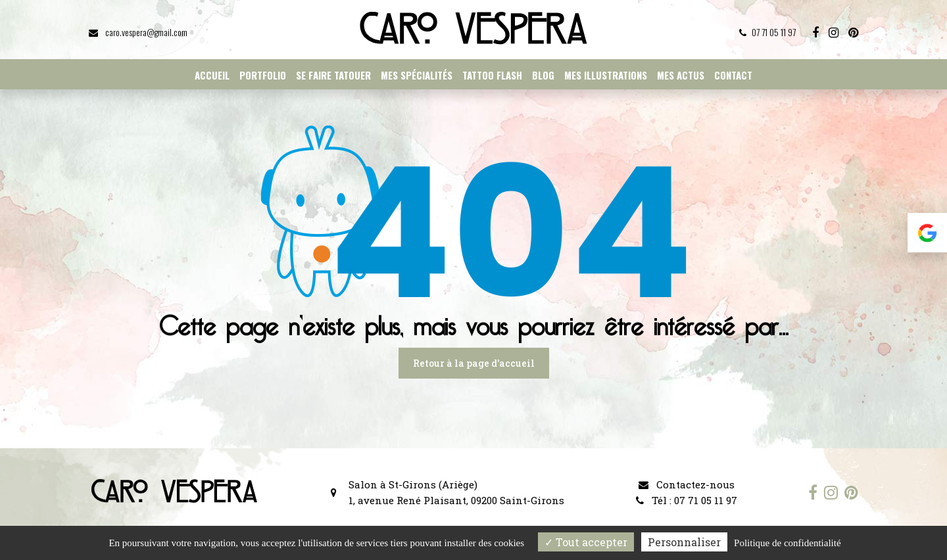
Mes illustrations (606, 75)
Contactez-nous (687, 484)
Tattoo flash (492, 75)
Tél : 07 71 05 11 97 (687, 500)
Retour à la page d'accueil (474, 363)
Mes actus (681, 75)
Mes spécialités (417, 75)
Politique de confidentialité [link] (787, 543)
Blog (543, 75)
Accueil (212, 75)
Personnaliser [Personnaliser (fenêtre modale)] (684, 542)
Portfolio (263, 75)
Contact (733, 75)
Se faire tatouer (333, 75)
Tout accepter (586, 542)
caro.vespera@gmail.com (138, 32)
